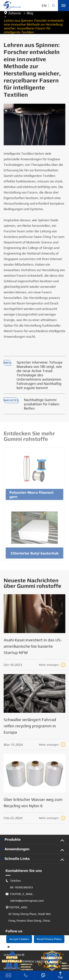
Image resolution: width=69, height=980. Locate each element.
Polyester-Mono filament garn (31, 496)
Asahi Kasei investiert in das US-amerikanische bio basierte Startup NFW (33, 646)
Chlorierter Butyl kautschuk (35, 555)
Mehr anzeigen (52, 665)
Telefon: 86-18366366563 (19, 884)
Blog (30, 13)
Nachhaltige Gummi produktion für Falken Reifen (42, 404)
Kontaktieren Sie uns (24, 870)
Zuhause (15, 13)
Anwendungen (17, 849)
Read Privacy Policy (49, 939)
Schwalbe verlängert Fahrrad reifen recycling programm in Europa (30, 726)
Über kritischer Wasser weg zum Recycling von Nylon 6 (33, 803)
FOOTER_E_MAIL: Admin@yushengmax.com (25, 897)
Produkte (13, 839)
